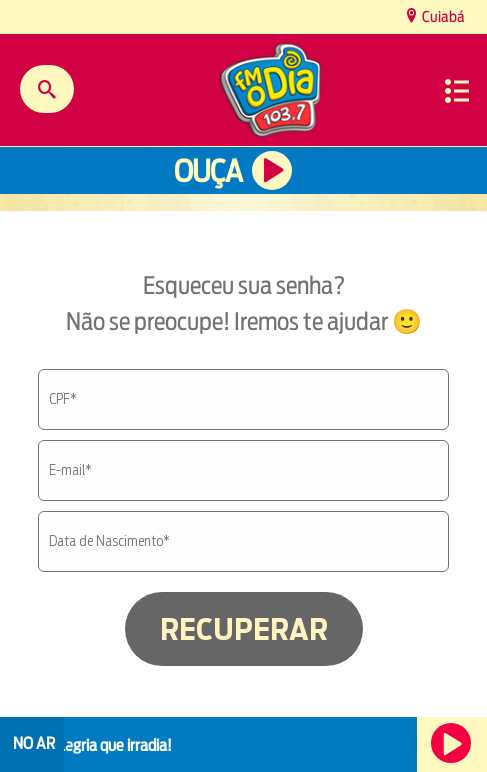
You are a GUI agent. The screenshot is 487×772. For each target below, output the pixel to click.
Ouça (208, 171)
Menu (457, 91)
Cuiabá (442, 16)
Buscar (47, 89)
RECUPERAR (244, 629)
